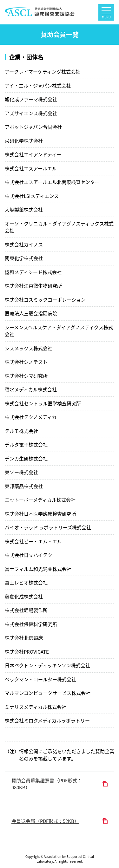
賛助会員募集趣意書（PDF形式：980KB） (47, 784)
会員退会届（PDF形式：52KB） (45, 821)
